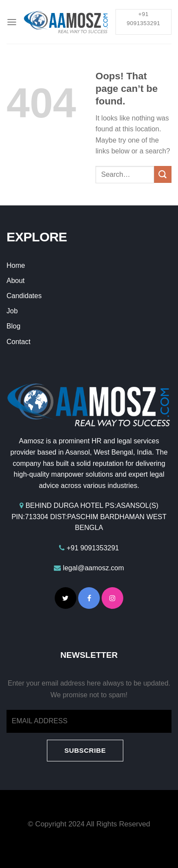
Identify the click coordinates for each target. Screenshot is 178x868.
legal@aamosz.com (94, 568)
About (16, 281)
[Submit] (163, 174)
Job (12, 311)
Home (16, 265)
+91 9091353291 (93, 548)
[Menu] (12, 22)
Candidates (24, 296)
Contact (18, 342)
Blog (13, 326)
